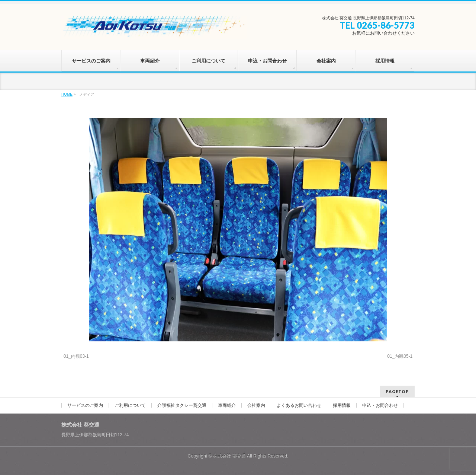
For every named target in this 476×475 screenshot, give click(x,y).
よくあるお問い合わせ (299, 405)
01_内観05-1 (400, 356)
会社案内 (256, 405)
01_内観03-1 (76, 356)
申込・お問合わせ (380, 405)
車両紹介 (227, 405)
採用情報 (342, 405)
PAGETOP (397, 391)
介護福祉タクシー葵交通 (182, 405)
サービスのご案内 (85, 405)
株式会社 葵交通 (229, 456)
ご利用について (130, 405)
